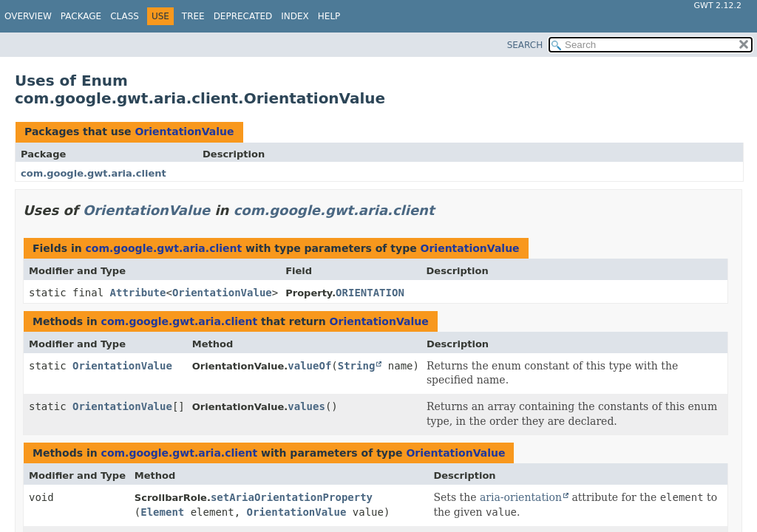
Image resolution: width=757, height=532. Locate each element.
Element (162, 512)
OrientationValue (184, 132)
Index (295, 16)
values (306, 406)
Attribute (138, 293)
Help (329, 16)
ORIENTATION (370, 293)
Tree (193, 16)
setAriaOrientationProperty (292, 497)
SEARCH (525, 45)
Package (81, 16)
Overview (28, 16)
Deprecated (243, 16)
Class (125, 16)
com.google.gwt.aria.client (94, 173)
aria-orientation (521, 497)
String (357, 366)
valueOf (309, 366)
